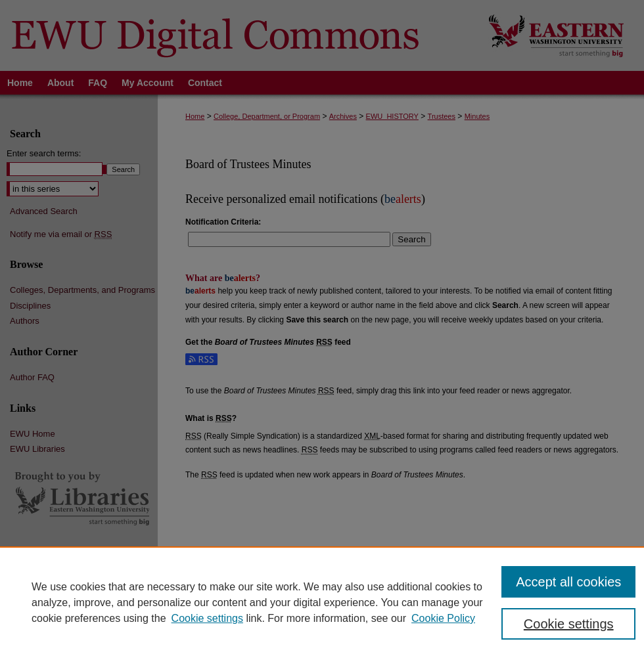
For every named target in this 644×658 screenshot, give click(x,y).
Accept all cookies (568, 582)
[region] (322, 602)
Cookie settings (207, 618)
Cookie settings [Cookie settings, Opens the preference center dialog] (569, 624)
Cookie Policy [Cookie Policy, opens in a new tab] (443, 618)
